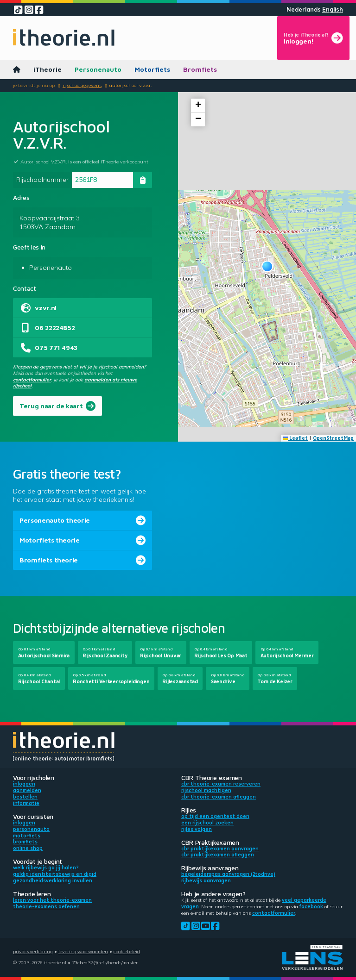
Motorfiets (152, 69)
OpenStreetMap (333, 438)
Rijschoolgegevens (82, 85)
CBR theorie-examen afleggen (219, 797)
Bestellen (25, 797)
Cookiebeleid (127, 951)
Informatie (26, 803)
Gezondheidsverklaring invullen (53, 880)
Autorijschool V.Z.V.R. (130, 85)
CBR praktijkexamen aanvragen (220, 849)
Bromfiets (200, 69)
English (333, 9)
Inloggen (24, 784)
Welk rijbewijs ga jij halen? (46, 868)
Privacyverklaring (33, 951)
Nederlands (304, 9)
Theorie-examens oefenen (46, 906)
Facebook (311, 906)
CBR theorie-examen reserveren (221, 784)
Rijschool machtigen (206, 790)
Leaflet (296, 438)
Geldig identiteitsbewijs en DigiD (55, 874)
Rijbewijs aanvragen (206, 880)
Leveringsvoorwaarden (83, 951)
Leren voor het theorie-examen (52, 900)
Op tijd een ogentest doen (215, 816)
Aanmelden (27, 790)
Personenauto (98, 69)
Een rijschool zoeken (207, 823)
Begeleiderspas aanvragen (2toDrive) (228, 874)
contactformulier (32, 380)
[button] (267, 266)
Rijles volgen (197, 829)
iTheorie (48, 69)
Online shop (28, 848)
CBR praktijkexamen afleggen (218, 855)
